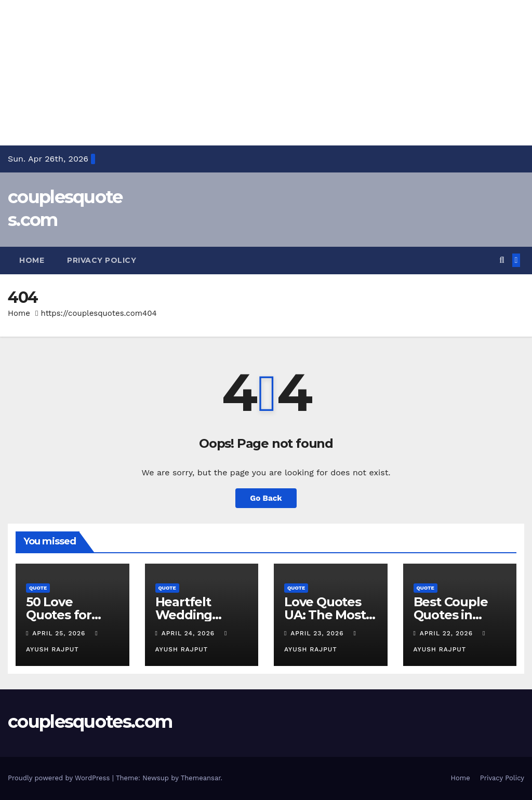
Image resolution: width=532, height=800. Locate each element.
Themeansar (201, 778)
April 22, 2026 (448, 633)
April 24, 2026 (189, 633)
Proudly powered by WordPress (60, 778)
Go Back (266, 498)
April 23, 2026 (318, 633)
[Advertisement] (266, 73)
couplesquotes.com (90, 722)
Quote (38, 588)
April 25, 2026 (60, 633)
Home (32, 260)
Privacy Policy (102, 260)
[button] (502, 260)
